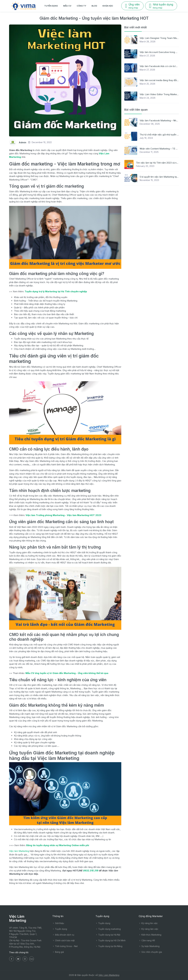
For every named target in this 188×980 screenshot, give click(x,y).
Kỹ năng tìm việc (148, 923)
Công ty (81, 6)
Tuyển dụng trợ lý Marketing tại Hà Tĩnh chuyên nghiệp (56, 291)
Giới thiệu (58, 923)
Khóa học (108, 6)
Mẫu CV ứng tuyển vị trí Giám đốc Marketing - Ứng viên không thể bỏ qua (67, 673)
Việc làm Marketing (19, 851)
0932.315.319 (91, 871)
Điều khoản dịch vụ (63, 935)
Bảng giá (58, 952)
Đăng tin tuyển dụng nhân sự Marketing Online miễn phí (58, 845)
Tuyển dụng (51, 6)
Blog (94, 6)
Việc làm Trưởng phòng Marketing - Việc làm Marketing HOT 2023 (63, 515)
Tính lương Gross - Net (65, 946)
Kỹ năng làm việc (149, 929)
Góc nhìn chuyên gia (150, 952)
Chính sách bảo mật (63, 940)
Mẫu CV (67, 6)
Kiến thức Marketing (150, 935)
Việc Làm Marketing (109, 975)
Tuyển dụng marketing (108, 929)
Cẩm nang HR (147, 940)
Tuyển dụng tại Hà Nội (108, 935)
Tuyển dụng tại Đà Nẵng (109, 946)
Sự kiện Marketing (149, 946)
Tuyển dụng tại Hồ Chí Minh (111, 940)
